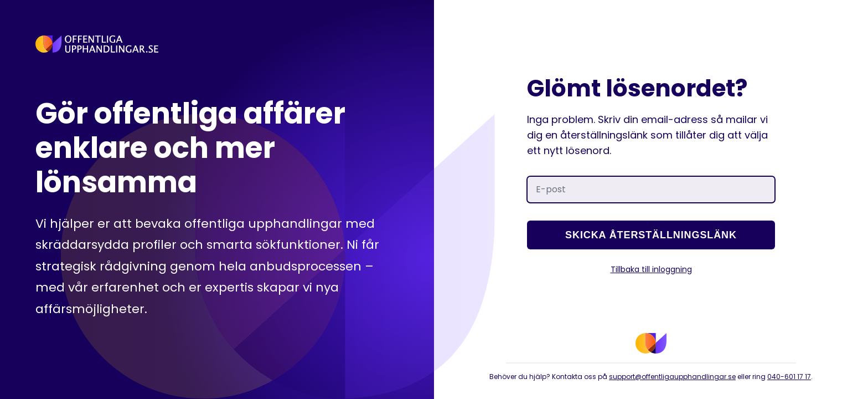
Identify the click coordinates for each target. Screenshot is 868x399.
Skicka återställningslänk (651, 235)
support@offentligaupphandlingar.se (672, 377)
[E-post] (651, 190)
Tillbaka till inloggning (651, 269)
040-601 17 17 (789, 377)
